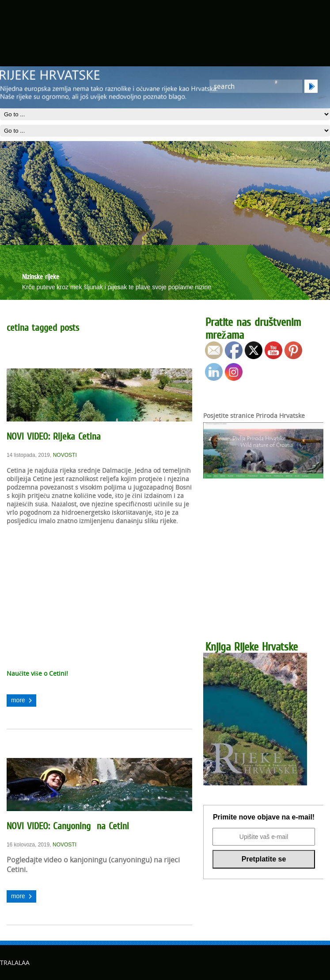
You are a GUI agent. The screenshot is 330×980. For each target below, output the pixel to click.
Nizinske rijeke (41, 276)
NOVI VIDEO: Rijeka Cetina (54, 436)
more (18, 700)
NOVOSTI (65, 455)
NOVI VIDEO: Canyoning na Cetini (68, 826)
